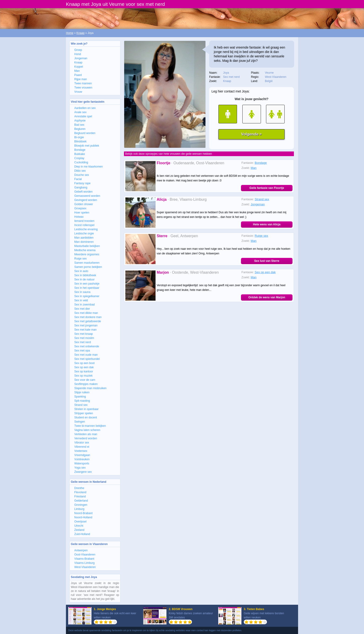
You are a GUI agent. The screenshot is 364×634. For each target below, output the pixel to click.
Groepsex (80, 208)
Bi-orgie (79, 137)
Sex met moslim (84, 338)
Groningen (81, 505)
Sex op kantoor (84, 371)
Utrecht (79, 526)
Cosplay (79, 158)
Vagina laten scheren (87, 430)
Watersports (82, 463)
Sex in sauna (82, 292)
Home (70, 33)
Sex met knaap (84, 334)
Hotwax (79, 217)
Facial (78, 179)
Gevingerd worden (86, 200)
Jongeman (81, 58)
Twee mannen (83, 83)
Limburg (79, 509)
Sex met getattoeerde (88, 321)
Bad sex (79, 125)
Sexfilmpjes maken (86, 384)
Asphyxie (80, 121)
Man (77, 71)
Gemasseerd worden (87, 196)
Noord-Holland (83, 517)
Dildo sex (80, 171)
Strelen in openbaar (86, 409)
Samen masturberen (87, 263)
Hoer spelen (82, 213)
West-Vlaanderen (85, 567)
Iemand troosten (84, 221)
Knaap (80, 33)
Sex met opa (82, 351)
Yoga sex (80, 468)
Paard (78, 75)
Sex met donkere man (88, 317)
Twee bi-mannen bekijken (90, 426)
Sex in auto (81, 271)
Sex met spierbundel (87, 359)
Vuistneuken (82, 459)
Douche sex (82, 175)
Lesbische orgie (84, 233)
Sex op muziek (83, 376)
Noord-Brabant (83, 513)
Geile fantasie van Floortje (267, 188)
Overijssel (80, 522)
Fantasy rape (82, 183)
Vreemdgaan (82, 455)
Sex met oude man (86, 355)
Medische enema (85, 250)
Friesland (80, 496)
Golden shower (84, 204)
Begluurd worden (85, 133)
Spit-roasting (82, 401)
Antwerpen (81, 550)
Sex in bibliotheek (85, 275)
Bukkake (80, 154)
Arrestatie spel (83, 116)
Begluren (80, 129)
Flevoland (80, 492)
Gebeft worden (83, 192)
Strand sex (81, 405)
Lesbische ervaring (86, 229)
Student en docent (86, 417)
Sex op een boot (84, 363)
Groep (78, 50)
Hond (78, 54)
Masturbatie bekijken (87, 246)
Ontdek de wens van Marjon (267, 297)
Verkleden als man (86, 434)
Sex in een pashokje (87, 284)
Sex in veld (81, 300)
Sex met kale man (85, 330)
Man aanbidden (84, 238)
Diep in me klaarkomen (89, 167)
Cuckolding (81, 162)
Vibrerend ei (82, 447)
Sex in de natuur (84, 279)
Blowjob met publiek (87, 146)
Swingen (80, 422)
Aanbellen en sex (85, 108)
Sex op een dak (84, 367)
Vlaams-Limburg (84, 563)
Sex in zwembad (84, 305)
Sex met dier (82, 309)
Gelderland (81, 501)
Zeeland (79, 530)
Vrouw (78, 92)
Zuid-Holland (82, 534)
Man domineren (84, 242)
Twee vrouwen (83, 88)
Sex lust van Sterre (267, 261)
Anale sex (80, 112)
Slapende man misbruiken (90, 388)
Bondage (80, 150)
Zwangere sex (83, 472)
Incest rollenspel (84, 225)
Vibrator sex (82, 443)
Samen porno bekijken (88, 267)
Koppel (79, 67)
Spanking (80, 397)
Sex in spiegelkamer (87, 296)
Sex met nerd (83, 342)
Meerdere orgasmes (87, 254)
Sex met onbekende (87, 346)
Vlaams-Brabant (84, 559)
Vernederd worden (86, 438)
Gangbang (81, 187)
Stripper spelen (84, 413)
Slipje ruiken (82, 392)
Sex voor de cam (85, 380)
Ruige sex (80, 259)
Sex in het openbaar (87, 288)
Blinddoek (80, 141)
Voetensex (81, 451)
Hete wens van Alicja (267, 224)
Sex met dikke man (86, 313)
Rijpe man (81, 79)
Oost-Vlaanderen (85, 555)
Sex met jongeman (86, 325)
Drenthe (79, 488)
